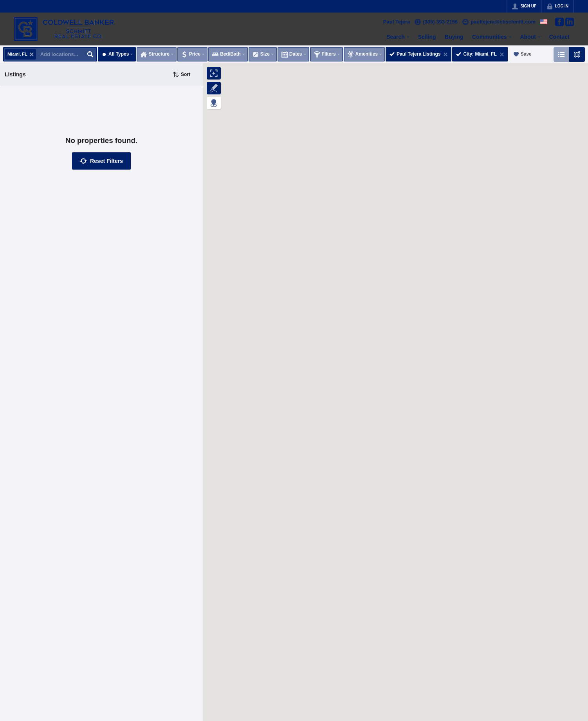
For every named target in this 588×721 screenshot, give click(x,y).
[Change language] (544, 22)
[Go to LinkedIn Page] (570, 22)
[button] (101, 161)
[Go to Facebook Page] (559, 22)
